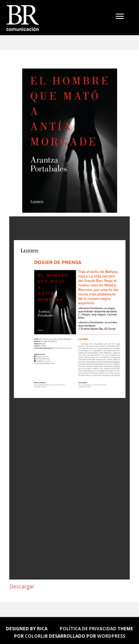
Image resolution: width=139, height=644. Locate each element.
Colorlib (36, 636)
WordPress (111, 636)
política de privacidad (88, 629)
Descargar (22, 586)
